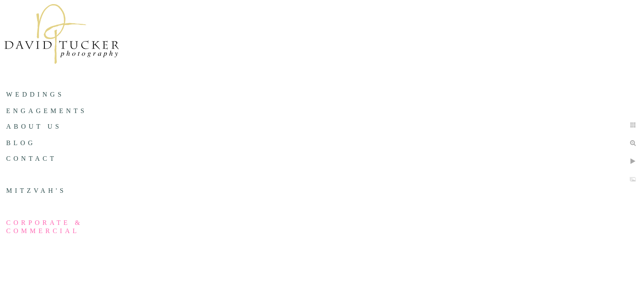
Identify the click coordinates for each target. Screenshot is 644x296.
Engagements (47, 111)
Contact (31, 158)
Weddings (35, 94)
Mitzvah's (36, 191)
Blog (21, 143)
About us (34, 126)
